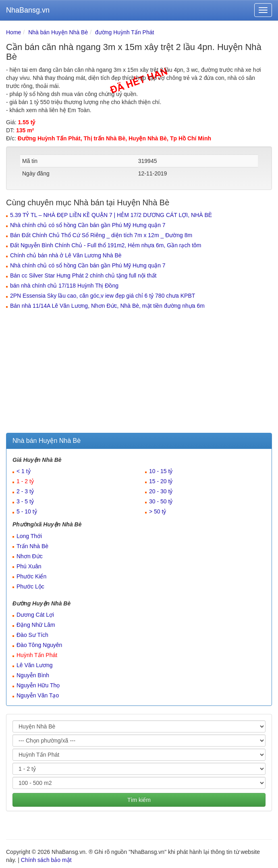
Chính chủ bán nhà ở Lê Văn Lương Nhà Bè (66, 255)
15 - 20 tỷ (161, 481)
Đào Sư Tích (32, 635)
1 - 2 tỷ (25, 481)
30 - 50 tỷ (161, 501)
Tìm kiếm (139, 800)
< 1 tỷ (24, 471)
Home (13, 32)
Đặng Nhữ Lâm (36, 625)
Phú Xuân (29, 566)
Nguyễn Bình (33, 675)
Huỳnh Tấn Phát (37, 655)
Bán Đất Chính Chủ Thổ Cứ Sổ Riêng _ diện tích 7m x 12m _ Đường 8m (101, 235)
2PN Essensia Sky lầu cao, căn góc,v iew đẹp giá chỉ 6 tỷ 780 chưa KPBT (103, 296)
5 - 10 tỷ (27, 511)
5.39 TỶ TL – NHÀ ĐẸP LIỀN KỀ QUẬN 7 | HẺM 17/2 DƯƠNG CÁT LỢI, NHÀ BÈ (111, 215)
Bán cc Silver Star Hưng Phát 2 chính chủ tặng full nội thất (83, 275)
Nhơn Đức (30, 556)
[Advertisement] (139, 372)
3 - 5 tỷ (25, 501)
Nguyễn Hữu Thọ (38, 685)
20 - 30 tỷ (161, 491)
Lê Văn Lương (35, 665)
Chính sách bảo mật (46, 860)
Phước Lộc (30, 586)
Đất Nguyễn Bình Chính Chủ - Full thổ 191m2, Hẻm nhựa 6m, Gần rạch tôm (106, 245)
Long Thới (29, 536)
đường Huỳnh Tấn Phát (124, 32)
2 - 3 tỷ (25, 491)
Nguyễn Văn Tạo (38, 695)
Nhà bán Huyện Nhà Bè (58, 32)
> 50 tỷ (158, 511)
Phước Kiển (31, 576)
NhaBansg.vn (28, 10)
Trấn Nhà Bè (32, 546)
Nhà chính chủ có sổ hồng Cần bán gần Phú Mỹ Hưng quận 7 (88, 225)
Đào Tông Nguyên (39, 645)
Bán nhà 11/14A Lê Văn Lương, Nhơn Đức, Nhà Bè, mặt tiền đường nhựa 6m (107, 306)
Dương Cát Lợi (35, 615)
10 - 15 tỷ (161, 471)
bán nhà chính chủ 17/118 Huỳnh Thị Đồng (64, 286)
